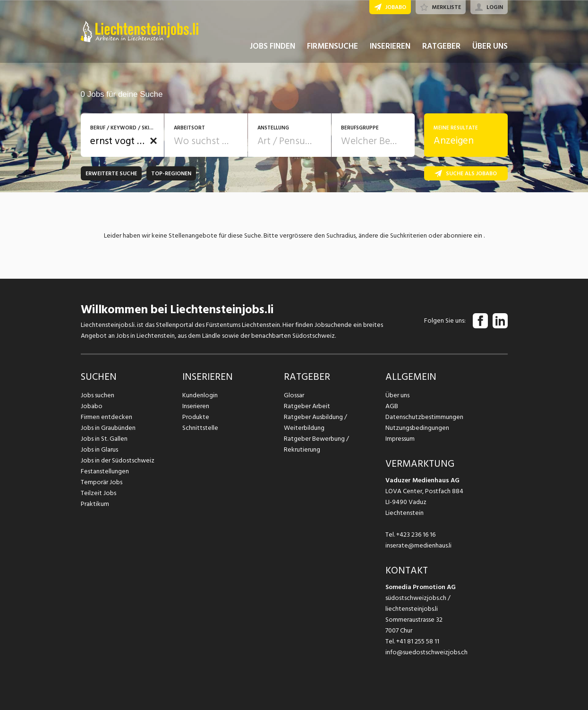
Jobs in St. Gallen (104, 439)
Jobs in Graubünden (108, 428)
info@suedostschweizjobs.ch (426, 652)
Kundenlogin (200, 395)
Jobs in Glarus (99, 449)
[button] (153, 141)
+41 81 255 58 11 (418, 641)
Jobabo (92, 406)
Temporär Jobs (102, 482)
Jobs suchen (98, 395)
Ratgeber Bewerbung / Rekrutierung (316, 444)
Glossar (294, 395)
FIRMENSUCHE (332, 46)
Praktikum (95, 504)
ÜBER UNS (490, 46)
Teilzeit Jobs (98, 493)
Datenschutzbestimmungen (424, 417)
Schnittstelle (200, 428)
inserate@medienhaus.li (418, 545)
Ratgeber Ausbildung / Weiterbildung (315, 422)
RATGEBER (441, 46)
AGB (392, 406)
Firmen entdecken (107, 417)
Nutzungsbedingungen (417, 428)
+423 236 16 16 (416, 535)
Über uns (397, 395)
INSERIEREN (390, 46)
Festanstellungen (105, 471)
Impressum (400, 439)
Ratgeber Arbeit (307, 406)
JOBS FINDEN (273, 46)
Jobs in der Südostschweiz (118, 460)
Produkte (196, 417)
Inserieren (196, 406)
